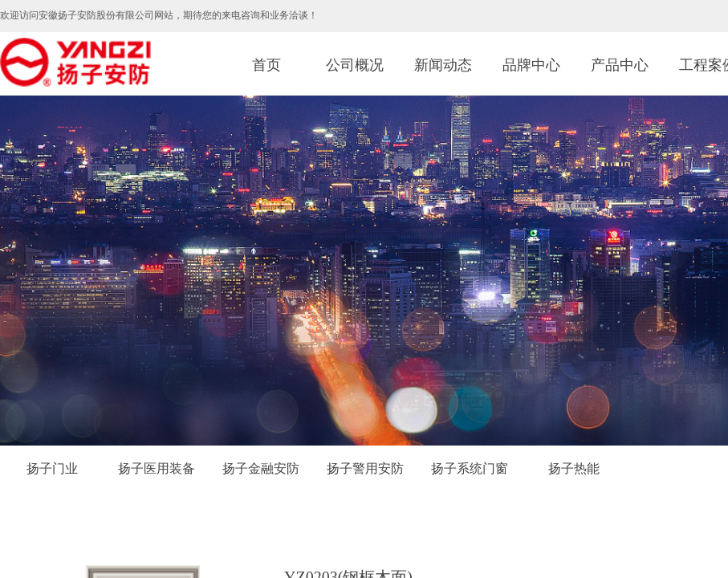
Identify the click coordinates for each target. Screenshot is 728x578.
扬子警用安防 (365, 468)
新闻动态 (443, 65)
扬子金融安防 (261, 468)
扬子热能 (574, 468)
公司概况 (355, 65)
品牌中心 (531, 65)
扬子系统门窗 (470, 468)
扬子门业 (52, 468)
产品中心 (620, 65)
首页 (266, 65)
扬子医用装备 (157, 468)
